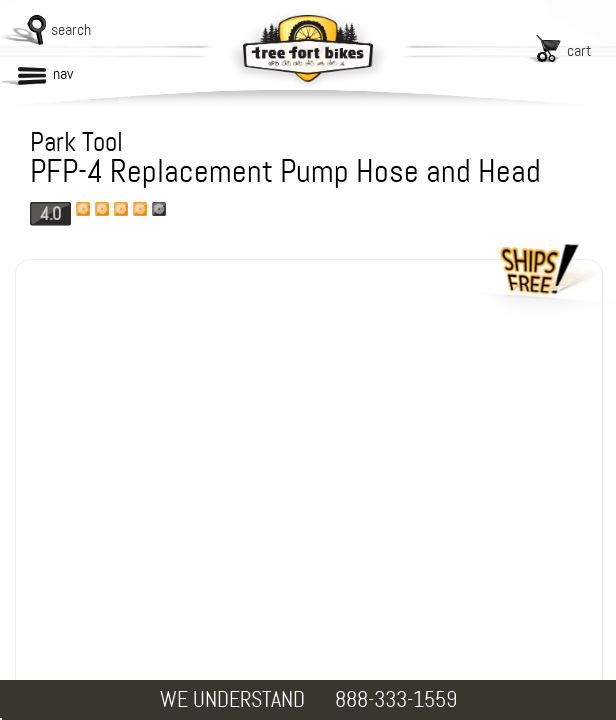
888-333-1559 (396, 699)
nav (63, 73)
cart (579, 50)
